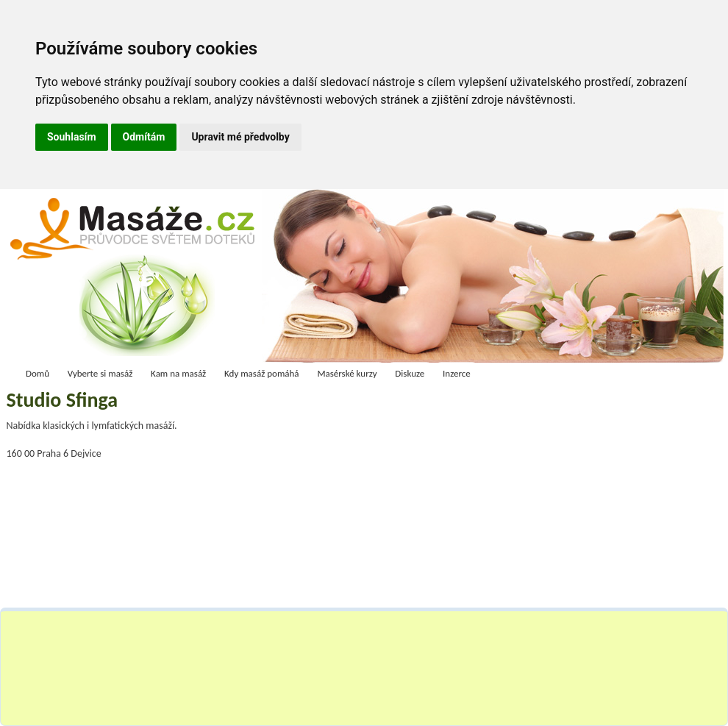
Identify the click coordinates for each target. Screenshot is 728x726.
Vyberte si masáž (100, 373)
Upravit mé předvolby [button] (240, 137)
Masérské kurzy (347, 373)
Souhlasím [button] (72, 137)
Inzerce (457, 373)
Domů (38, 373)
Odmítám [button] (144, 137)
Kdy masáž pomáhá (262, 373)
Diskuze (410, 373)
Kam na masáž (178, 373)
